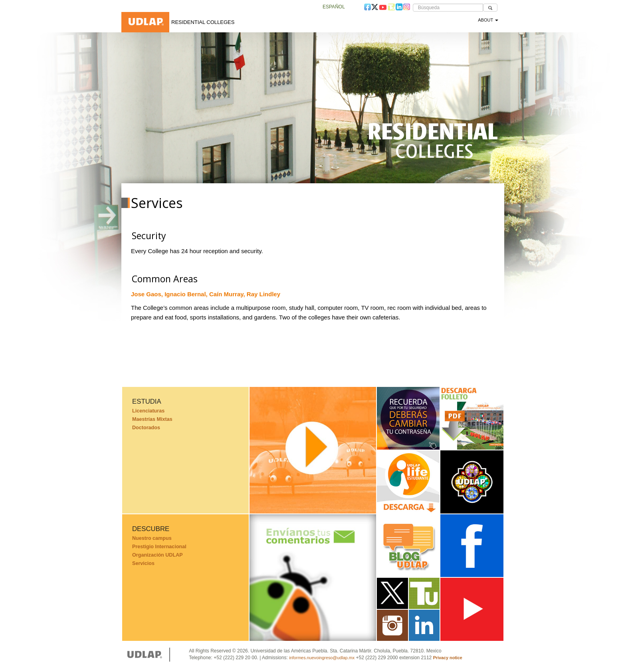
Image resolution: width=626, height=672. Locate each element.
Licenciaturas (148, 411)
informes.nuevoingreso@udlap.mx (322, 658)
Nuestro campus (152, 538)
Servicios (143, 563)
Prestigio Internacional (159, 547)
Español (334, 7)
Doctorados (146, 428)
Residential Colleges (203, 22)
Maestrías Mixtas (152, 419)
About (488, 20)
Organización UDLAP (157, 555)
